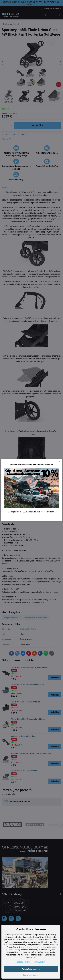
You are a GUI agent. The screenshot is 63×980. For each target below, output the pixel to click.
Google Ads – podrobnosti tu (34, 947)
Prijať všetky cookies (31, 969)
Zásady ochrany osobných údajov (31, 962)
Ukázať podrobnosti (31, 975)
